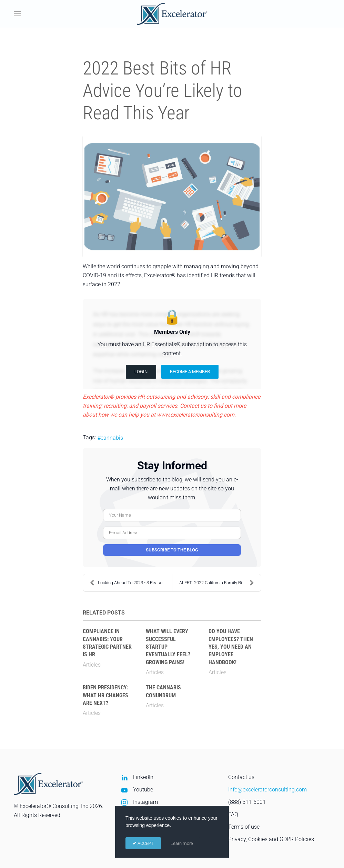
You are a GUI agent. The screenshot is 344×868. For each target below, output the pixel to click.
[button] (17, 14)
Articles (92, 665)
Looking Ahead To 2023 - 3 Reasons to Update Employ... (131, 583)
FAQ (233, 814)
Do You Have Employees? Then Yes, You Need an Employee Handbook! (231, 647)
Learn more (182, 843)
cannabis (112, 438)
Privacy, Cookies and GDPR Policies (271, 839)
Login (141, 372)
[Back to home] (172, 14)
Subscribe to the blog (172, 550)
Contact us (241, 777)
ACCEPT (145, 843)
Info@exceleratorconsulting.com (267, 790)
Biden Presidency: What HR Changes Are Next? (105, 695)
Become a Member (190, 372)
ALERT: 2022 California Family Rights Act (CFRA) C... (220, 583)
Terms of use (244, 827)
